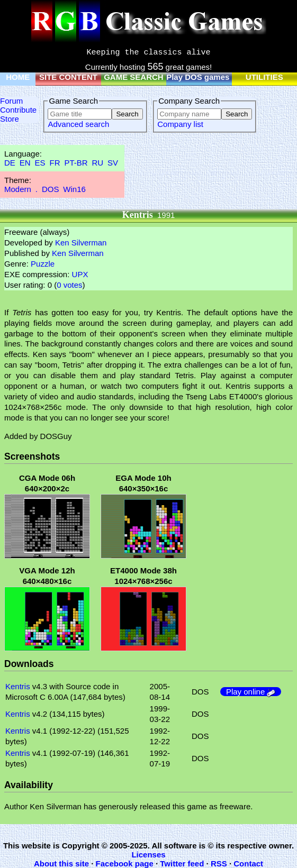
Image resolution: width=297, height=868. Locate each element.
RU (98, 163)
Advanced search (78, 124)
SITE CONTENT (68, 77)
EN (25, 163)
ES (40, 163)
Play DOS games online (211, 77)
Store (10, 119)
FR (55, 163)
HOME (18, 77)
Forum (11, 101)
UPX (80, 274)
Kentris (18, 686)
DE (10, 163)
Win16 (74, 189)
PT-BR (76, 163)
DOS (51, 189)
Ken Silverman (81, 243)
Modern (18, 189)
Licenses (148, 855)
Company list (180, 124)
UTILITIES (264, 77)
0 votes (69, 285)
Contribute (18, 110)
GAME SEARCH (134, 77)
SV (113, 163)
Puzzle (43, 264)
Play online (251, 692)
